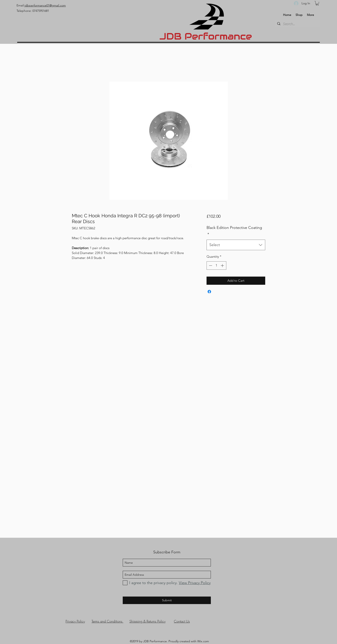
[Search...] (297, 24)
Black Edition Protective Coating (234, 231)
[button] (317, 3)
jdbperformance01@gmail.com (45, 5)
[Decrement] (210, 266)
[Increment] (223, 266)
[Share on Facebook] (209, 292)
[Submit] (167, 600)
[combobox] (236, 245)
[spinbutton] (216, 266)
